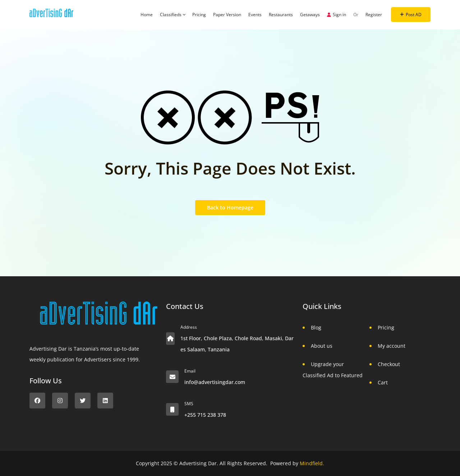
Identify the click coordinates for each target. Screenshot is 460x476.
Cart (383, 382)
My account (392, 346)
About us (322, 346)
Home (147, 15)
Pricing (199, 15)
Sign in (337, 15)
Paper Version (227, 15)
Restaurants (281, 15)
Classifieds (172, 15)
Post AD (411, 15)
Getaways (310, 15)
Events (255, 15)
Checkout (389, 364)
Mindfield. (312, 463)
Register (374, 15)
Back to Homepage (230, 207)
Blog (316, 327)
